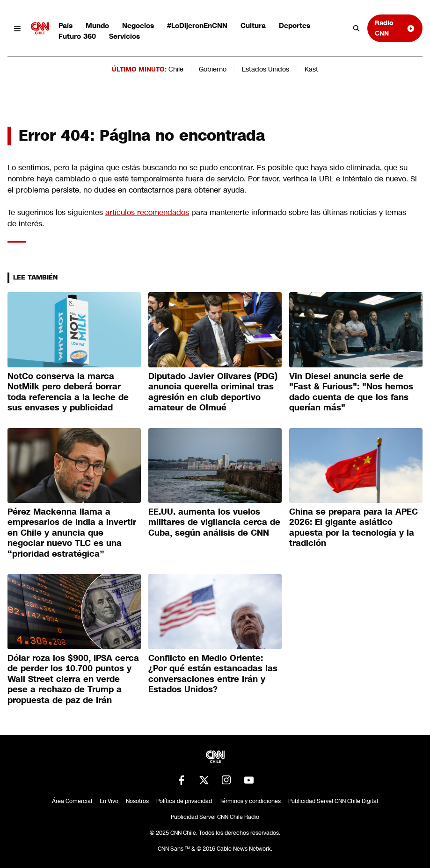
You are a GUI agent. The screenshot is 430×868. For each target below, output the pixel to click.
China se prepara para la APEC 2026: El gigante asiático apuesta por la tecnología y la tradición (353, 528)
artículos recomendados (147, 212)
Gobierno (213, 69)
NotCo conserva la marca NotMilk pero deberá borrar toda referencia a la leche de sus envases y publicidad (68, 392)
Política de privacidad (184, 801)
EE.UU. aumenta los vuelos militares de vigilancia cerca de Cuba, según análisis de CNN (214, 522)
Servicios (124, 36)
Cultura (253, 25)
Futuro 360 (77, 36)
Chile (176, 69)
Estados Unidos (266, 69)
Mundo (97, 25)
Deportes (295, 25)
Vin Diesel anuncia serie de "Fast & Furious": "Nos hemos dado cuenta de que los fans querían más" (351, 392)
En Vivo (109, 801)
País (66, 25)
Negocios (138, 25)
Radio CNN (395, 28)
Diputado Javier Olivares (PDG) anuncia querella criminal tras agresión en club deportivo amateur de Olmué (213, 392)
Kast (311, 69)
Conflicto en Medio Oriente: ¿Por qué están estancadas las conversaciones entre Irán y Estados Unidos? (213, 674)
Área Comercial (72, 801)
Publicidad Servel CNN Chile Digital (333, 801)
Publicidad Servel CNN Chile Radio (215, 817)
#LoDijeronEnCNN (197, 25)
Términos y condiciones (250, 801)
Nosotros (137, 801)
